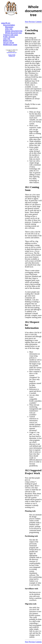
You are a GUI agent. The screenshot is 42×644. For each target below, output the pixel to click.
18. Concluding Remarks (31, 30)
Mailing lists (8, 41)
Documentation (9, 25)
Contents (38, 22)
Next (27, 22)
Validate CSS (12, 56)
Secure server (9, 43)
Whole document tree (13, 33)
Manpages (9, 27)
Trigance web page (11, 35)
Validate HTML (12, 55)
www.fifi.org (6, 23)
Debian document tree (14, 31)
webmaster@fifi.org (12, 52)
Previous (32, 22)
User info (7, 39)
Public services (9, 37)
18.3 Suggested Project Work (33, 472)
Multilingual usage (10, 45)
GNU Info (9, 29)
